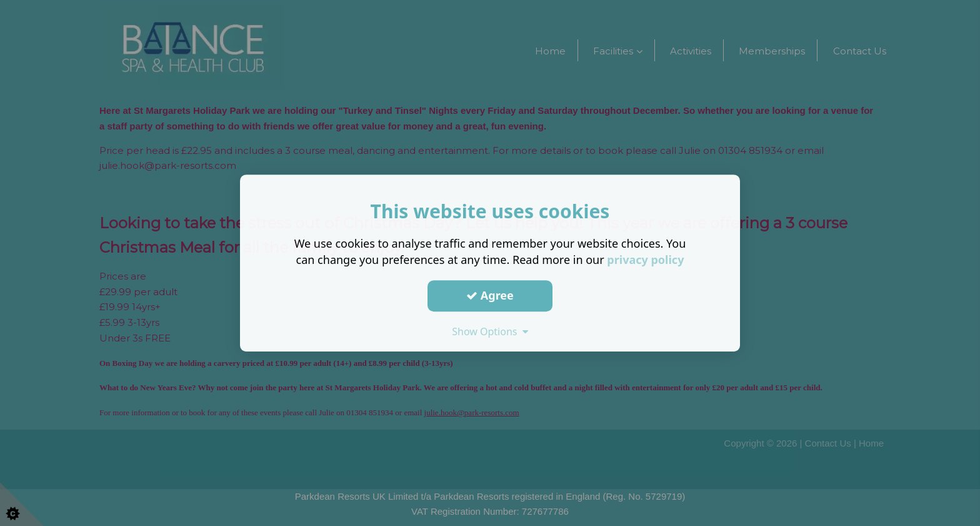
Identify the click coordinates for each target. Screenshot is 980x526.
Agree (490, 295)
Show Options (490, 331)
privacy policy (645, 260)
